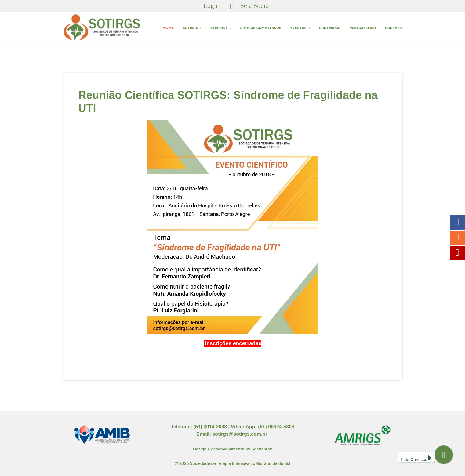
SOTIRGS (191, 27)
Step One (219, 27)
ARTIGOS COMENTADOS (261, 27)
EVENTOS (298, 27)
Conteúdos (330, 27)
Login (211, 6)
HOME (169, 27)
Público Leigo (363, 27)
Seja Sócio (255, 6)
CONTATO (393, 27)
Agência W (262, 449)
